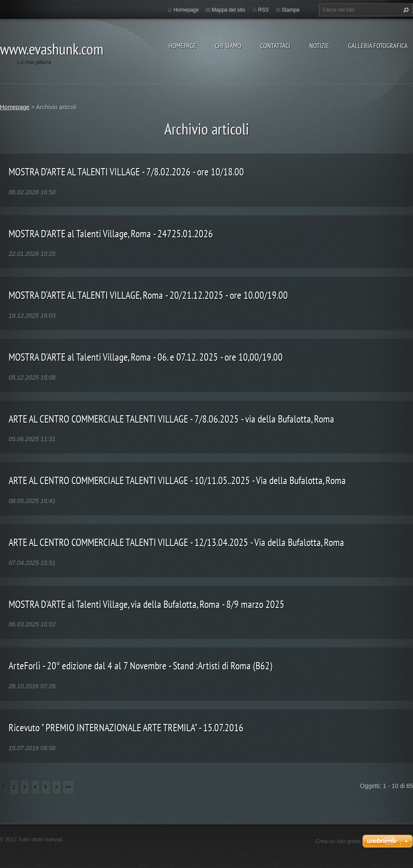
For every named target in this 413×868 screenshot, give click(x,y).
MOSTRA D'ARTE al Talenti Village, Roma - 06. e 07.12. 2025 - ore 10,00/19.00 (146, 357)
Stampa (291, 10)
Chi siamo (228, 46)
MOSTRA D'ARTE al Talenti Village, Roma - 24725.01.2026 (111, 234)
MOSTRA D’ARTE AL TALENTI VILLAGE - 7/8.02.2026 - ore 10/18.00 (126, 172)
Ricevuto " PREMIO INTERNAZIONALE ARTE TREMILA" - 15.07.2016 (126, 728)
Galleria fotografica (378, 46)
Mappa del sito (228, 10)
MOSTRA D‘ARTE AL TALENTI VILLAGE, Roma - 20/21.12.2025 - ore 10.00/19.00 (148, 295)
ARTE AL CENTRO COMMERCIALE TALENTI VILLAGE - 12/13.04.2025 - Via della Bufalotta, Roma (176, 542)
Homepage (182, 46)
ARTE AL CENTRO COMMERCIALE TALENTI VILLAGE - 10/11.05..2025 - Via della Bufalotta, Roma (177, 480)
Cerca (405, 10)
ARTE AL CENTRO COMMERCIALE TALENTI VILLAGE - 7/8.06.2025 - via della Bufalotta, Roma (171, 419)
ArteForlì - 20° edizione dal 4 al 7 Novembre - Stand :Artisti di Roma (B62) (140, 666)
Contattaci (275, 46)
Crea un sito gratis (338, 841)
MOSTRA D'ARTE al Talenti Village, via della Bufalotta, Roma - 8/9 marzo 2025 (146, 604)
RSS (264, 10)
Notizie (319, 46)
